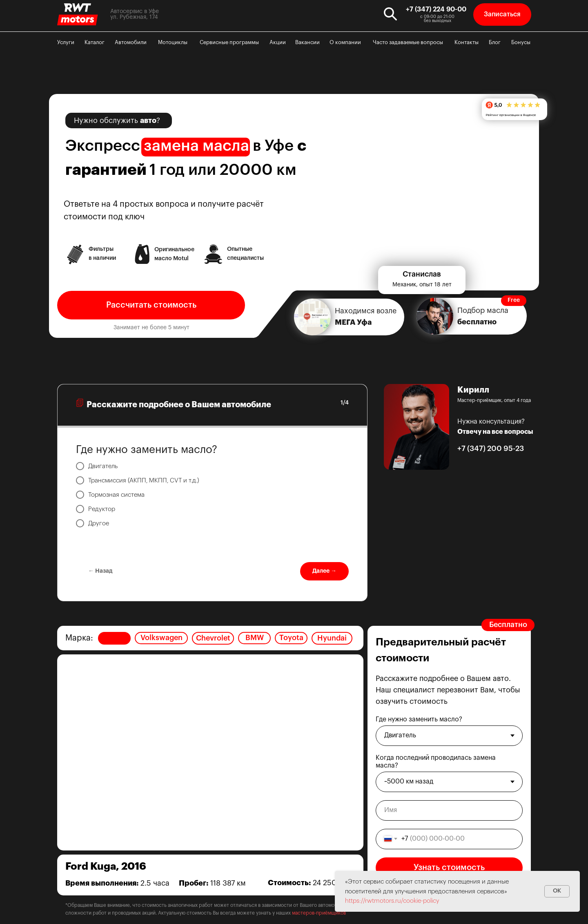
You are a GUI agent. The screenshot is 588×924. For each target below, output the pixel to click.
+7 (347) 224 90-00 (436, 9)
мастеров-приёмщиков (319, 913)
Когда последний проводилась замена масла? (436, 762)
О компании (345, 42)
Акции (278, 42)
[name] (449, 810)
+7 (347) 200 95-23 (491, 449)
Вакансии (307, 42)
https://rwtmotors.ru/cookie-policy (392, 901)
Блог (495, 42)
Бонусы (521, 42)
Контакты (467, 42)
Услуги (66, 42)
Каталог (95, 42)
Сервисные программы (229, 42)
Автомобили (131, 42)
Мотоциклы (173, 42)
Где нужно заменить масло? (419, 719)
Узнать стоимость (449, 868)
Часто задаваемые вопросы (408, 42)
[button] (502, 15)
